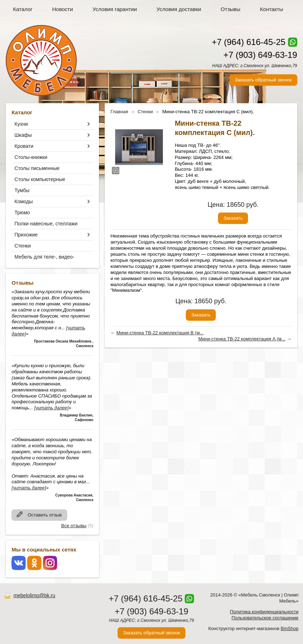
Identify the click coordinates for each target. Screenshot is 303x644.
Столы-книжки (31, 157)
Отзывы (231, 9)
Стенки (23, 246)
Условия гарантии (115, 9)
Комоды (23, 201)
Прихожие (26, 235)
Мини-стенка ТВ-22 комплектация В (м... (160, 333)
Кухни (21, 124)
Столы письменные (37, 168)
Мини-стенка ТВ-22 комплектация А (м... (242, 339)
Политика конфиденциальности (264, 612)
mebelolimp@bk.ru (34, 595)
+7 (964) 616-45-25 (249, 42)
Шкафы (23, 135)
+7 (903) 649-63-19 (260, 55)
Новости (63, 9)
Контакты (272, 9)
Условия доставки (179, 9)
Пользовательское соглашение (265, 618)
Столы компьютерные (40, 179)
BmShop (289, 628)
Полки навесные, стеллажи (46, 224)
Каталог (23, 9)
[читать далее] (51, 408)
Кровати (24, 146)
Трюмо (22, 213)
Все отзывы (74, 526)
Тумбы (22, 190)
